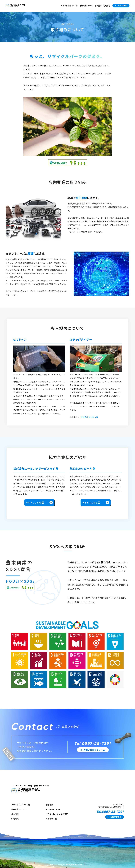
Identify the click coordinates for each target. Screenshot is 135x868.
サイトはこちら (39, 503)
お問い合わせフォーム (93, 750)
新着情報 (15, 819)
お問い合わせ (121, 6)
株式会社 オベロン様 (89, 417)
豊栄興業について (86, 6)
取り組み (98, 6)
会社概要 (49, 805)
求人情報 (15, 814)
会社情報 (107, 6)
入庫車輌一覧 (51, 819)
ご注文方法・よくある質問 (57, 814)
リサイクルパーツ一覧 (69, 6)
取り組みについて (53, 809)
